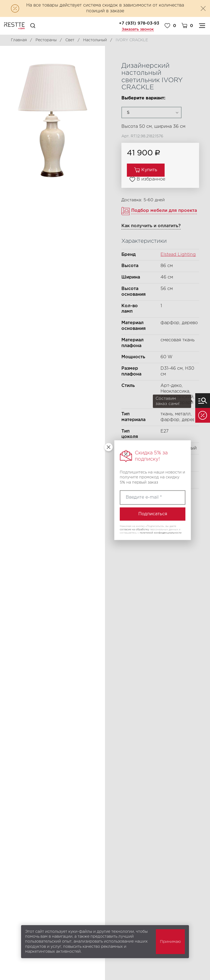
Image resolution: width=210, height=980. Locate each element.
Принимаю (170, 942)
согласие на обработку (134, 529)
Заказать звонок (138, 29)
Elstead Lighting (178, 255)
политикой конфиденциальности (161, 532)
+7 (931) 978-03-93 (139, 23)
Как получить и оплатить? (151, 226)
